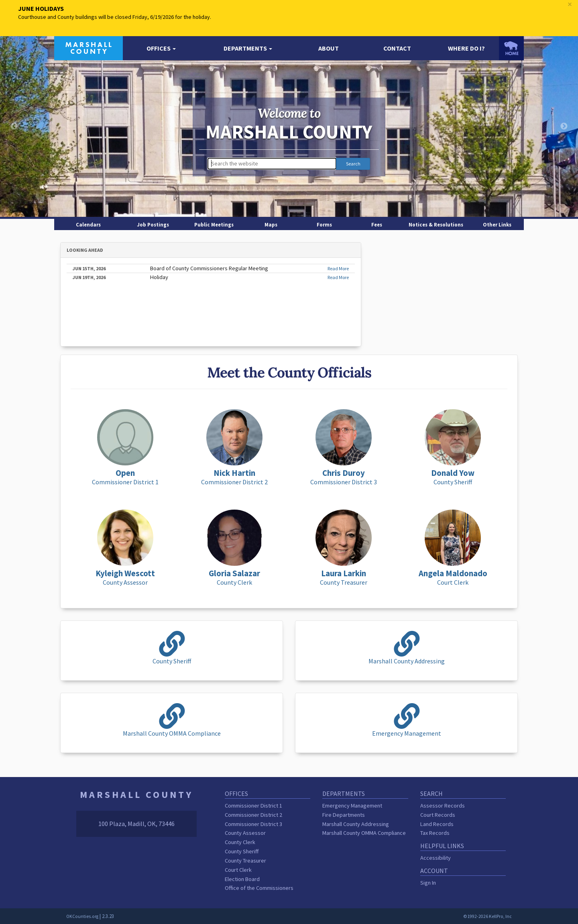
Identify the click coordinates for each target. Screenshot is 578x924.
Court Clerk (238, 870)
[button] (161, 48)
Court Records (438, 815)
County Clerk (240, 842)
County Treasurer (245, 861)
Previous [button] (14, 126)
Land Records (437, 824)
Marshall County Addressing (356, 824)
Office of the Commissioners (259, 888)
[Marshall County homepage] (89, 47)
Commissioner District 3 (253, 824)
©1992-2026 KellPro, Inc (487, 916)
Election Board (242, 879)
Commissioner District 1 (253, 806)
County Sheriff (242, 851)
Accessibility (436, 858)
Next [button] (564, 126)
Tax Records (435, 833)
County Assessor (245, 833)
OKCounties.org (82, 916)
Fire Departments (344, 815)
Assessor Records (443, 806)
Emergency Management (352, 806)
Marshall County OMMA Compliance (364, 833)
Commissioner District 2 (253, 815)
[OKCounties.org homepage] (511, 48)
